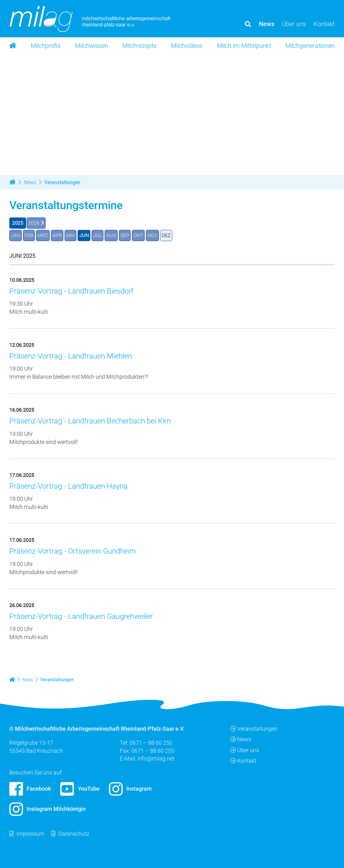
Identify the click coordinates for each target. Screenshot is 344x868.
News (241, 740)
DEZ (166, 235)
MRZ (43, 235)
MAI (70, 235)
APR (57, 235)
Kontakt (243, 761)
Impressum (30, 834)
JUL (97, 235)
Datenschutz (74, 834)
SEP (125, 235)
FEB (29, 235)
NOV (152, 235)
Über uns (245, 750)
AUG (111, 235)
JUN (84, 235)
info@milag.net (156, 758)
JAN (16, 235)
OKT (138, 235)
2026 (34, 223)
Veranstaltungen (254, 729)
